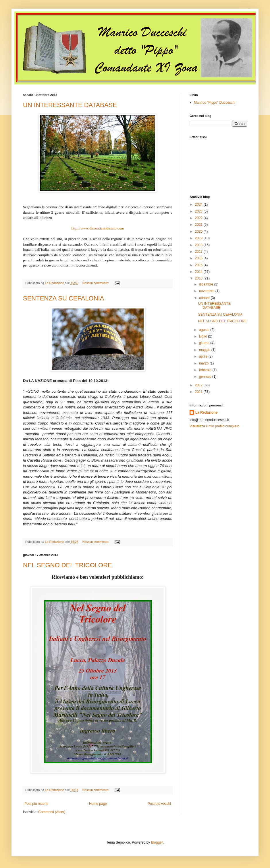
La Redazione (206, 412)
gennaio (206, 377)
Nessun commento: (96, 283)
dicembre (207, 284)
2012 (199, 385)
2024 (199, 205)
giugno (205, 343)
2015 (199, 265)
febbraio (206, 370)
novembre (207, 291)
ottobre (205, 298)
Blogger (157, 842)
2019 (199, 238)
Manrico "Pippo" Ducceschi (215, 103)
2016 (199, 258)
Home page (98, 804)
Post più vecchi (159, 804)
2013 (199, 278)
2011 (199, 392)
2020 (199, 232)
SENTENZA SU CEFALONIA (63, 298)
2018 (199, 245)
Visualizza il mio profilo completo (214, 426)
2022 (199, 218)
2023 (199, 211)
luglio (204, 336)
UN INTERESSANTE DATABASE (70, 105)
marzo (204, 363)
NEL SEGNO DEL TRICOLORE (67, 565)
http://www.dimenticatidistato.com (98, 228)
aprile (204, 356)
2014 (199, 272)
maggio (205, 350)
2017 (199, 252)
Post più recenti (36, 804)
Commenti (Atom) (52, 812)
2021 (199, 225)
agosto (205, 330)
